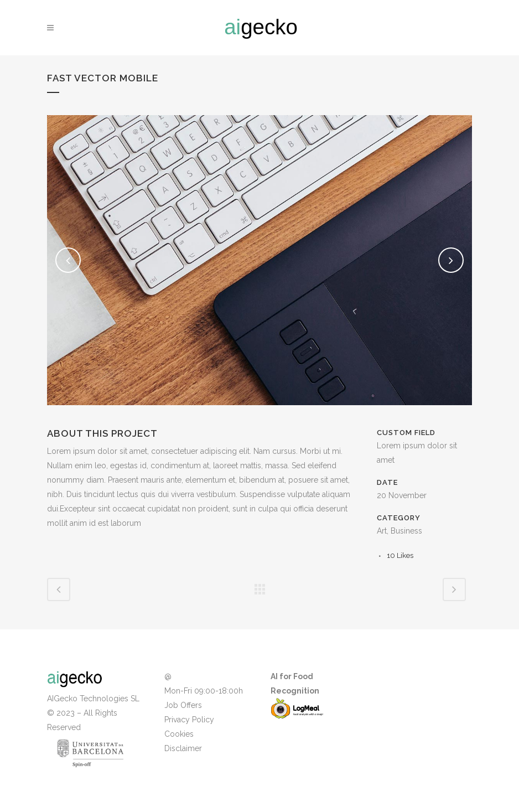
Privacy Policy (189, 720)
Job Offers (183, 705)
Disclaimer (183, 748)
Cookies (179, 734)
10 (400, 555)
